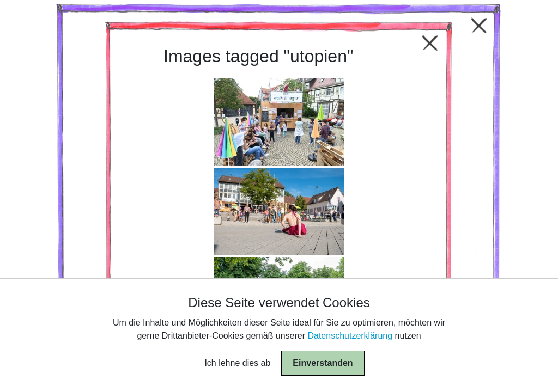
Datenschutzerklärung (350, 336)
